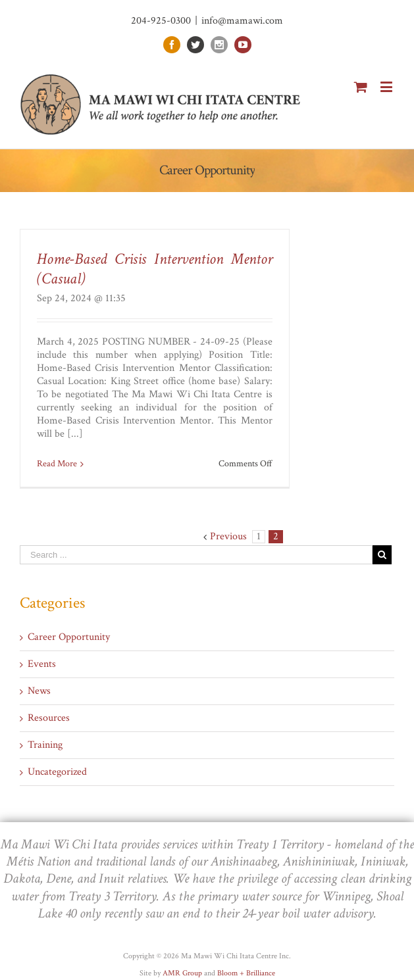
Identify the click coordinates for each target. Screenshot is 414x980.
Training (45, 745)
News (39, 691)
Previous (228, 536)
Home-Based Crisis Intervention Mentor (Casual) (155, 269)
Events (42, 664)
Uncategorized (57, 772)
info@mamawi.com (242, 21)
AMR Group (182, 973)
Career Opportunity (69, 637)
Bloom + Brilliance (246, 973)
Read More (57, 464)
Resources (49, 718)
